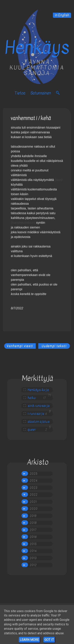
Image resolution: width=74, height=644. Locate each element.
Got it (49, 640)
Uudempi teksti (54, 346)
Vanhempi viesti (20, 346)
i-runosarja (36, 414)
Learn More (29, 640)
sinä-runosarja (39, 406)
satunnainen (41, 93)
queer (32, 430)
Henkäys (37, 47)
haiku (32, 398)
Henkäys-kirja (38, 390)
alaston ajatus (39, 422)
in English (62, 15)
